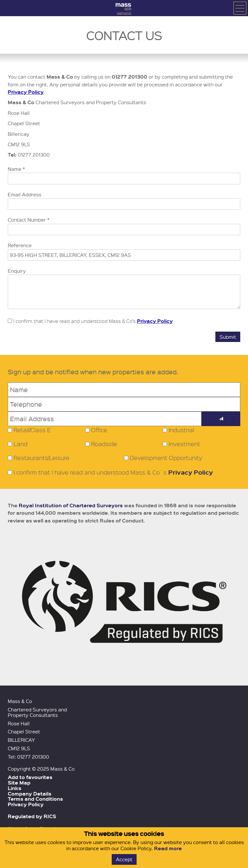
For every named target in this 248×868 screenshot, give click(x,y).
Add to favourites (30, 777)
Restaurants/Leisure (41, 458)
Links (15, 788)
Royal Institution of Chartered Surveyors (71, 505)
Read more (168, 848)
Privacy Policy (26, 92)
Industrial (181, 430)
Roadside (104, 444)
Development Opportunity (166, 458)
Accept (124, 859)
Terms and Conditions (35, 799)
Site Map (19, 783)
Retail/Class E (32, 430)
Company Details (30, 794)
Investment (184, 444)
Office (99, 430)
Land (21, 444)
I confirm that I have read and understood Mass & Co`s (110, 472)
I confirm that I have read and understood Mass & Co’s (90, 321)
